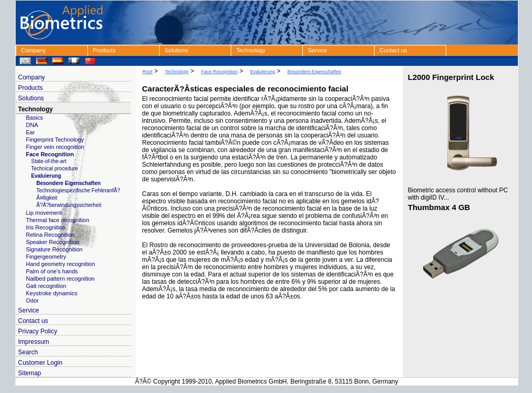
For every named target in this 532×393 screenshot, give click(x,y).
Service (318, 50)
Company (34, 50)
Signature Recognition (54, 249)
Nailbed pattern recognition (60, 279)
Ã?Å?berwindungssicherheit (69, 205)
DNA (32, 125)
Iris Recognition (46, 227)
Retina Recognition (50, 235)
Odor (32, 300)
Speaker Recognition (53, 242)
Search (28, 352)
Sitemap (30, 373)
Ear (31, 132)
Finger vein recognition (55, 147)
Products (104, 50)
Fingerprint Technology (55, 140)
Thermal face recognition (58, 220)
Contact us (394, 50)
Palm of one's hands (52, 271)
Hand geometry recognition (61, 264)
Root (148, 72)
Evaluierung (46, 176)
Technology (251, 50)
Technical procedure (55, 169)
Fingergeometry (46, 257)
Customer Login (41, 363)
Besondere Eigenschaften (69, 183)
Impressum (34, 342)
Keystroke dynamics (52, 293)
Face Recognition (50, 154)
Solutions (177, 50)
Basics (35, 118)
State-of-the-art (49, 161)
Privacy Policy (38, 331)
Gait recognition (46, 286)
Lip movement (44, 213)
